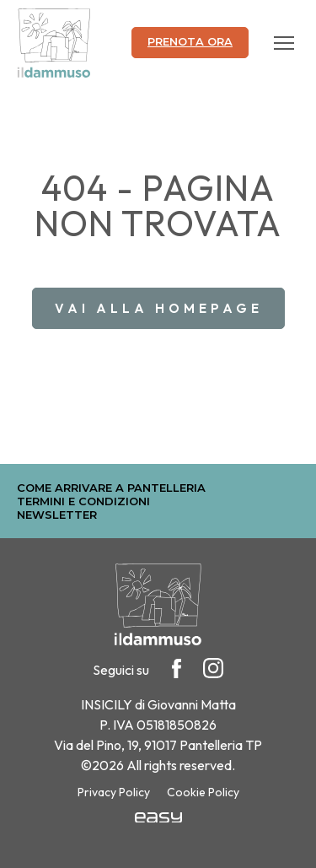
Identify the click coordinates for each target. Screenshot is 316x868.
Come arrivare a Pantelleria (111, 488)
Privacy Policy (114, 792)
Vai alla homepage (159, 308)
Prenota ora (190, 41)
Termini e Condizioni (83, 501)
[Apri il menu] (284, 43)
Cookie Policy (203, 792)
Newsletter (57, 515)
